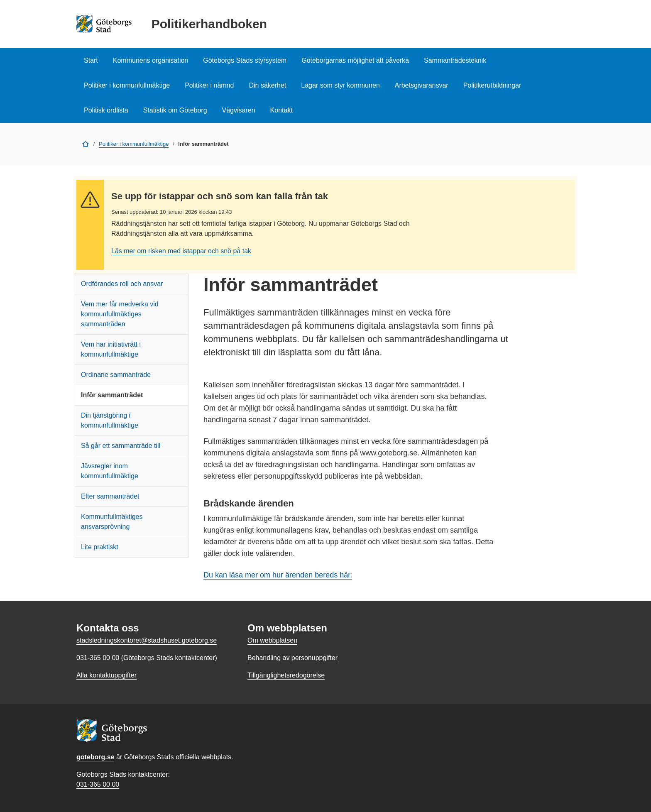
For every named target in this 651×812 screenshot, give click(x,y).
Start (91, 60)
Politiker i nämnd (209, 85)
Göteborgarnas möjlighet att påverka (355, 60)
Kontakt (281, 110)
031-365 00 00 (98, 784)
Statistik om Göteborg (175, 110)
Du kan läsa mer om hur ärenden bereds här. (278, 575)
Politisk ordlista (106, 110)
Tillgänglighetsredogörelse (286, 675)
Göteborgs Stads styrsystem (245, 60)
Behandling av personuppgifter (292, 658)
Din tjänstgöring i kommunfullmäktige (110, 420)
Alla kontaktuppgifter (106, 675)
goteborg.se (95, 757)
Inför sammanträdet (112, 395)
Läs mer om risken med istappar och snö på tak (181, 251)
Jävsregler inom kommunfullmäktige (110, 471)
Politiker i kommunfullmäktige (127, 85)
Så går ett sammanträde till (121, 446)
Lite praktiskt (100, 547)
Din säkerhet (267, 85)
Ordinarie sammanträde (116, 375)
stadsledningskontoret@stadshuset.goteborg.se (147, 640)
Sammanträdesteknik (455, 60)
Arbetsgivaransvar (422, 85)
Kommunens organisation (151, 60)
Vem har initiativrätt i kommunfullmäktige (111, 349)
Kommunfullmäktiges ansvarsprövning (112, 522)
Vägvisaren (239, 110)
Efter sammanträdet (110, 496)
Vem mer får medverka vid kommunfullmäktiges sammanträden (120, 314)
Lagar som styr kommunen (340, 85)
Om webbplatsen (272, 640)
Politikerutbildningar (492, 85)
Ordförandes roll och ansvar (122, 284)
